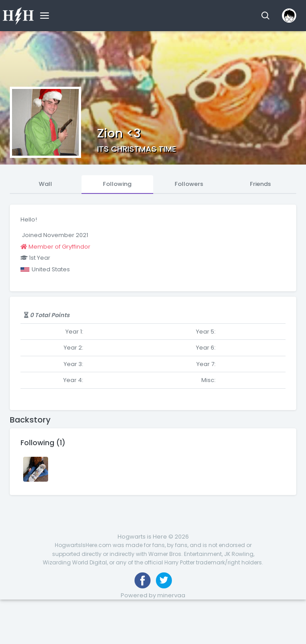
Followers (189, 184)
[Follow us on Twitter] (164, 580)
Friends (260, 184)
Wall (45, 184)
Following (117, 184)
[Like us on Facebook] (143, 580)
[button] (265, 16)
